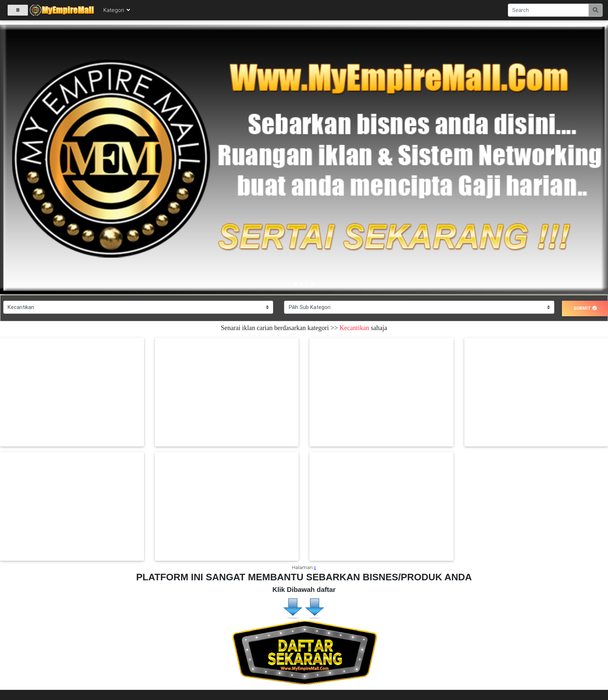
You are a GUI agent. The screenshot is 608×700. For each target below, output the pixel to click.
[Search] (548, 12)
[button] (46, 160)
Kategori (117, 11)
